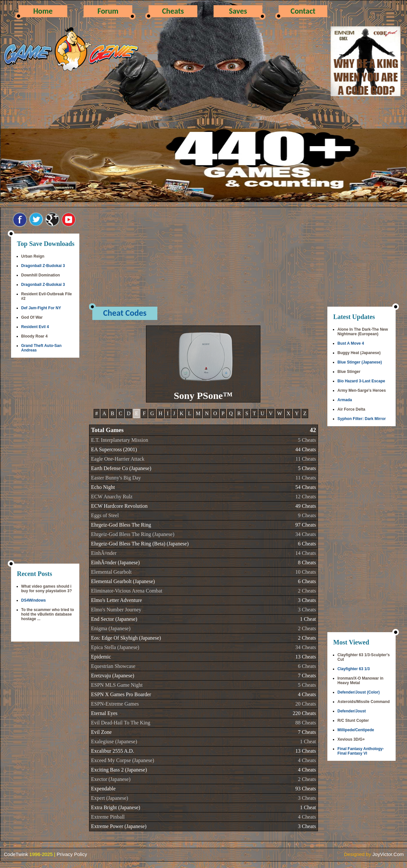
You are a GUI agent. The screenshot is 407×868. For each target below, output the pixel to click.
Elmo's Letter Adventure (117, 600)
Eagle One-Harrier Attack (118, 459)
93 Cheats (306, 789)
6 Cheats (307, 544)
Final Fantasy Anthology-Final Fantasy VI (361, 751)
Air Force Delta (351, 409)
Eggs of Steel (105, 515)
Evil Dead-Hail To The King (121, 723)
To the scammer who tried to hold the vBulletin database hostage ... (47, 614)
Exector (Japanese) (111, 779)
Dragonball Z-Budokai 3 (43, 266)
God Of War (32, 317)
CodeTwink (16, 854)
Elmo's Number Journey (116, 610)
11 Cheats (306, 459)
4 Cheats (307, 694)
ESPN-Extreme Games (115, 704)
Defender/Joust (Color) (359, 692)
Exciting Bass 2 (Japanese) (119, 770)
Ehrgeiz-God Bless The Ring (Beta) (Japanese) (140, 544)
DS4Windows (33, 600)
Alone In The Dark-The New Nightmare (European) (363, 332)
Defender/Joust (352, 711)
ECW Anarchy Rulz (112, 497)
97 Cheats (306, 525)
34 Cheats (306, 534)
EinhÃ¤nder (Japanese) (115, 562)
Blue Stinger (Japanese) (360, 362)
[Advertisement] (45, 461)
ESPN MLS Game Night (117, 685)
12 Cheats (306, 497)
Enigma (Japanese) (111, 628)
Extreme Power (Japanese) (119, 826)
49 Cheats (306, 506)
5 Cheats (307, 440)
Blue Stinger (349, 372)
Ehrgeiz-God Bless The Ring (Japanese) (133, 534)
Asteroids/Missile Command (364, 702)
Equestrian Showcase (113, 666)
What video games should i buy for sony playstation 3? (46, 589)
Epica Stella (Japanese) (115, 647)
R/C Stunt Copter (353, 721)
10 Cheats (306, 572)
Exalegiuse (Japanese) (114, 741)
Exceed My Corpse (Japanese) (123, 760)
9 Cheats (307, 515)
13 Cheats (306, 657)
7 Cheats (307, 676)
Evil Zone (101, 732)
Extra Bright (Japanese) (116, 807)
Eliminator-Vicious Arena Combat (127, 591)
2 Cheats (307, 591)
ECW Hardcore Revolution (119, 506)
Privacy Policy (72, 854)
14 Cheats (306, 553)
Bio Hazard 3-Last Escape (361, 381)
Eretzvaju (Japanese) (113, 676)
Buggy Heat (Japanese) (359, 353)
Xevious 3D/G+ (351, 739)
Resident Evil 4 (35, 327)
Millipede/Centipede (356, 730)
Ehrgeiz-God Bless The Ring (121, 525)
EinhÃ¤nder (104, 553)
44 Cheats (306, 449)
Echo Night (103, 487)
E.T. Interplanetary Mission (120, 440)
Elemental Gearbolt (111, 572)
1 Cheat (308, 619)
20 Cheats (306, 704)
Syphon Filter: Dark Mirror (362, 419)
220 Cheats (304, 713)
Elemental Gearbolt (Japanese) (123, 581)
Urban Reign (33, 256)
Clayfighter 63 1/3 (354, 669)
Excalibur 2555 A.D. (112, 751)
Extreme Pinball (108, 817)
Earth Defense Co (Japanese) (121, 468)
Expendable (103, 789)
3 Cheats (307, 600)
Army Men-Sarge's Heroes (362, 390)
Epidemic (101, 657)
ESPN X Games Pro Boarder (121, 694)
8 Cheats (307, 562)
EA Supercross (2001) (114, 449)
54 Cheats (306, 487)
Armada (345, 400)
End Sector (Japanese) (114, 619)
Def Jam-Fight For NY (41, 308)
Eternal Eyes (104, 713)
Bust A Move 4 (351, 343)
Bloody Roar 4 (34, 336)
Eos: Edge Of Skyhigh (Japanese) (126, 638)
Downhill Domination (40, 275)
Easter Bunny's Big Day (116, 478)
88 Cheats (306, 723)
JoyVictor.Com (388, 854)
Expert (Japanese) (110, 798)
